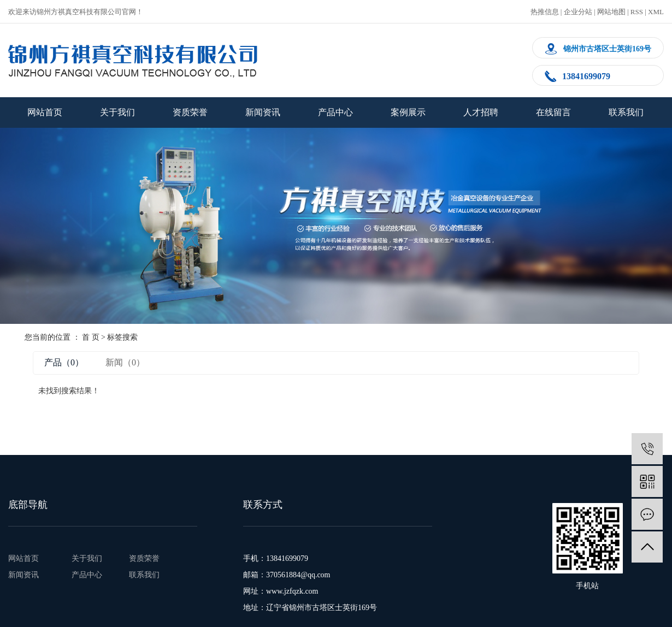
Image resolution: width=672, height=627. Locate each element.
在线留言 (553, 112)
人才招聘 (481, 112)
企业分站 (578, 12)
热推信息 (545, 12)
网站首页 (45, 112)
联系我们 (626, 112)
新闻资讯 (263, 112)
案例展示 (408, 112)
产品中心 (335, 112)
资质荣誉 (190, 112)
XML (656, 12)
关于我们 (117, 112)
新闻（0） (125, 362)
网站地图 (611, 12)
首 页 (91, 337)
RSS (637, 12)
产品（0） (64, 362)
